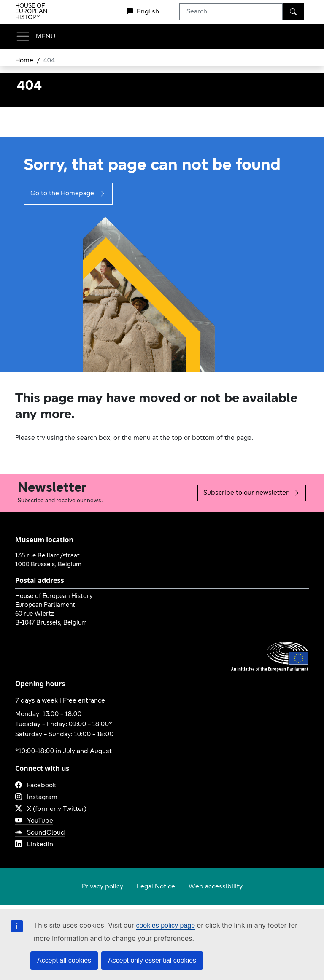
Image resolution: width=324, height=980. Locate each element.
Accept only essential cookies (152, 960)
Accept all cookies (64, 960)
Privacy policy (103, 887)
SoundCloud (40, 833)
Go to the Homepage (68, 194)
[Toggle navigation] (35, 36)
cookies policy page (165, 925)
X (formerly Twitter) (51, 809)
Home (24, 61)
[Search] (293, 12)
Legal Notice (156, 887)
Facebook (36, 786)
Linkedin (34, 845)
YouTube (34, 821)
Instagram (36, 797)
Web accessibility (216, 887)
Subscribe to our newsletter (252, 493)
